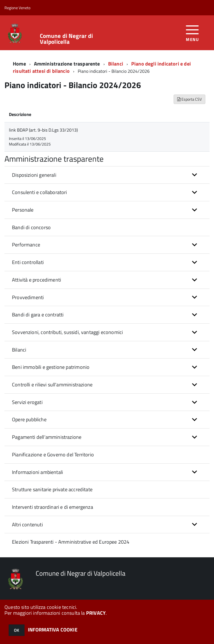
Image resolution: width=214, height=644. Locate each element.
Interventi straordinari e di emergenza (53, 507)
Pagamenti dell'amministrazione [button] (47, 437)
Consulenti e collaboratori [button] (40, 192)
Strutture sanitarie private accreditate (52, 489)
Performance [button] (26, 245)
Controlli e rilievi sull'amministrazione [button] (52, 385)
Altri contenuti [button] (27, 525)
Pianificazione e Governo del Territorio (53, 455)
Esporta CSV (189, 99)
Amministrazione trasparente (67, 64)
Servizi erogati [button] (27, 402)
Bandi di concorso (31, 227)
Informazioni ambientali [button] (37, 472)
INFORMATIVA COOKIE (53, 630)
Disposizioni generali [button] (34, 175)
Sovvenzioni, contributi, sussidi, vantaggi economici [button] (67, 332)
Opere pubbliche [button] (29, 419)
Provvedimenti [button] (28, 297)
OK (17, 630)
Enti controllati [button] (28, 262)
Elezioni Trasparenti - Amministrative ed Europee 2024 (71, 542)
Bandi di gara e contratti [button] (38, 315)
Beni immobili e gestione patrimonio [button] (51, 367)
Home (19, 64)
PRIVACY (96, 613)
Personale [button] (23, 210)
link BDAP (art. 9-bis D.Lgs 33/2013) (43, 130)
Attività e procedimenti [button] (37, 280)
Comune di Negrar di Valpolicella (66, 39)
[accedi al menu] (192, 33)
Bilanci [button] (19, 350)
